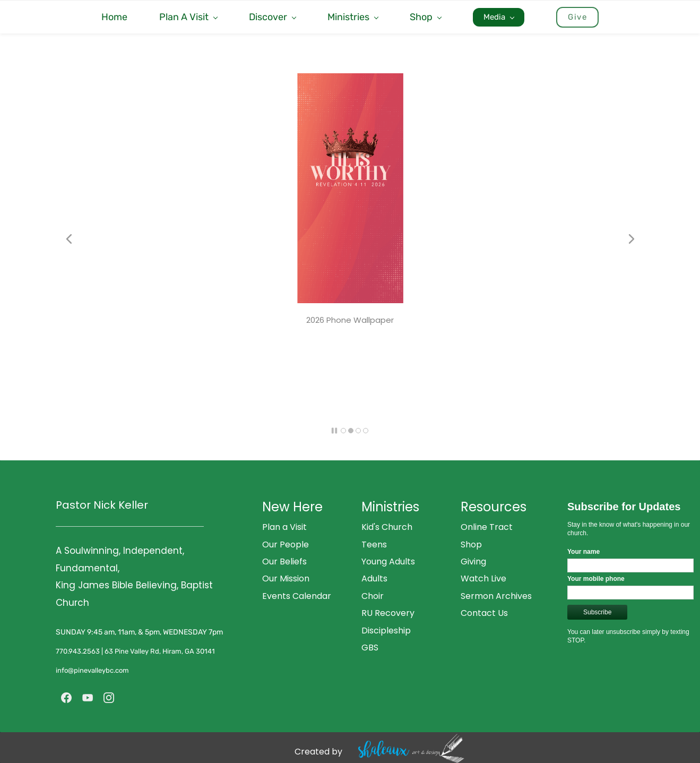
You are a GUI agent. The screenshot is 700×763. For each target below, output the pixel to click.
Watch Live (483, 578)
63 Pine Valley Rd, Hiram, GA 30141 (160, 651)
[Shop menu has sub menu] (425, 17)
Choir (373, 596)
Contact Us (484, 613)
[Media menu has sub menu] (499, 17)
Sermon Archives (496, 596)
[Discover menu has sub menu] (272, 17)
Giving (473, 561)
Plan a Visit (284, 527)
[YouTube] (88, 698)
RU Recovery (388, 613)
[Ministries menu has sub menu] (353, 17)
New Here (292, 507)
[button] (69, 239)
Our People (286, 545)
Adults (374, 578)
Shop (471, 545)
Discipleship (386, 631)
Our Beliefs (284, 561)
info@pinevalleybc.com (93, 670)
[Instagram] (109, 698)
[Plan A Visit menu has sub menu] (188, 17)
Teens (374, 545)
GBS (370, 648)
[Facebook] (66, 698)
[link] (350, 82)
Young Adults (388, 561)
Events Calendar (297, 596)
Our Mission (286, 578)
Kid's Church (387, 527)
